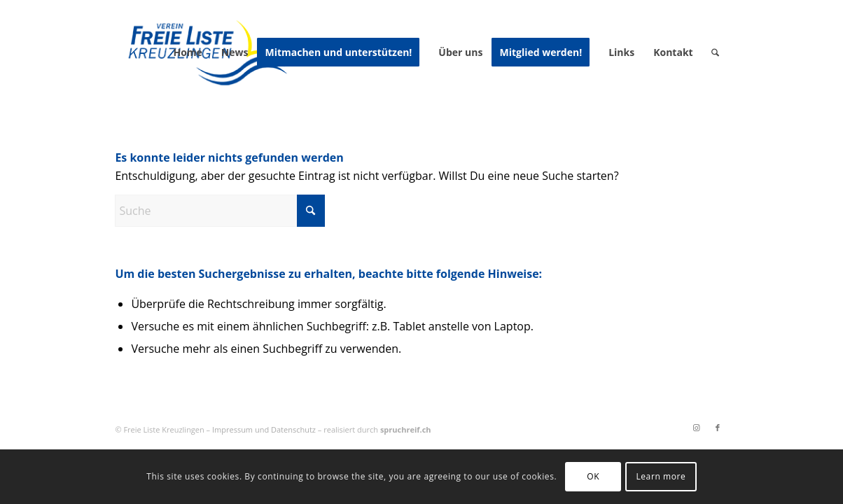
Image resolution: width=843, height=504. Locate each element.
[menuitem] (187, 52)
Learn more (661, 476)
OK (593, 476)
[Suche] (715, 52)
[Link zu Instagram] (697, 428)
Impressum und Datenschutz (264, 429)
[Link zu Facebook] (718, 428)
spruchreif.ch (406, 429)
